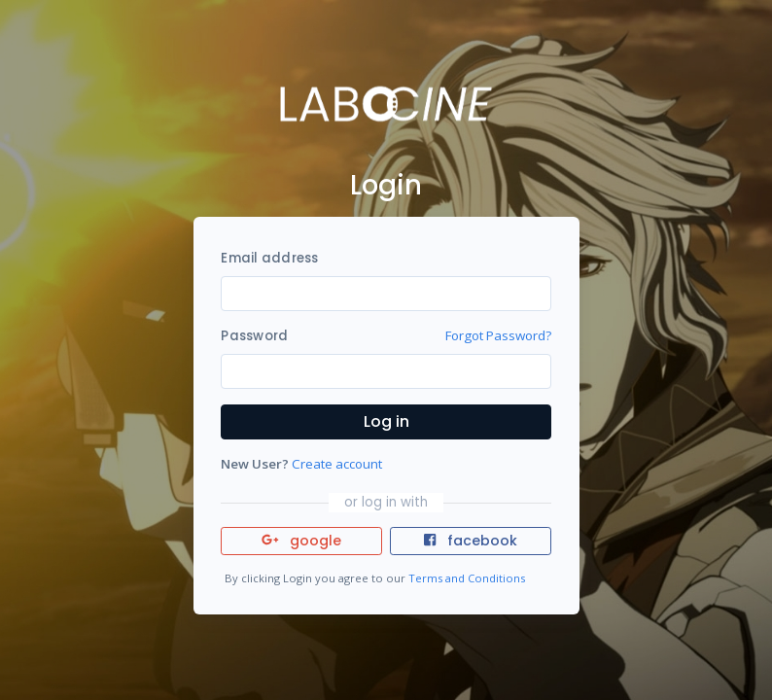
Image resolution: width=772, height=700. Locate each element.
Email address (269, 258)
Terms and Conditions (467, 578)
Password (254, 336)
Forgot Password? (498, 335)
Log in (386, 421)
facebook (471, 541)
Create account (337, 464)
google (302, 541)
